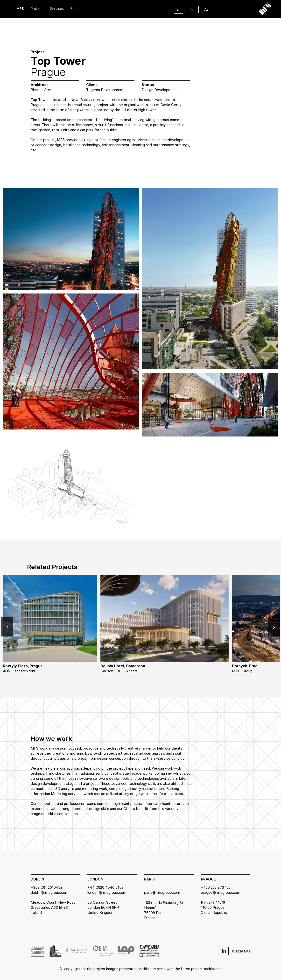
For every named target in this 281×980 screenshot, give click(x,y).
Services (57, 9)
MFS (20, 9)
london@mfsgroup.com (107, 893)
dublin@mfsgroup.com (49, 893)
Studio (75, 9)
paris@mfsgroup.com (162, 893)
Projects (37, 9)
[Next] (274, 627)
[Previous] (7, 627)
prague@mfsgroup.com (221, 893)
